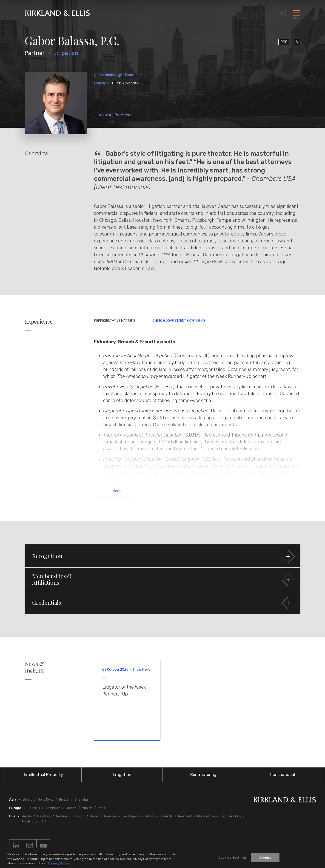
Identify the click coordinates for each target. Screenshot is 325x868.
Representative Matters (115, 321)
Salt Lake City (231, 816)
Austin (27, 816)
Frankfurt (53, 808)
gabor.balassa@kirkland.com (118, 75)
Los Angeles (131, 816)
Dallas (94, 816)
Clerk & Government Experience (179, 321)
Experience (39, 321)
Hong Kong (46, 800)
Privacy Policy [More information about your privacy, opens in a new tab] (59, 864)
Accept (265, 858)
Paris (101, 808)
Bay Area (44, 816)
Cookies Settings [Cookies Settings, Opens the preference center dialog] (232, 858)
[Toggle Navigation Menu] (296, 14)
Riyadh (64, 800)
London (71, 808)
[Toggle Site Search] (284, 14)
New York (185, 816)
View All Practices (115, 115)
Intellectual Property (43, 775)
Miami (150, 816)
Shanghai (82, 800)
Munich (87, 808)
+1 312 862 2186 (125, 83)
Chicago (101, 83)
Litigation (66, 53)
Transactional (282, 775)
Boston (61, 816)
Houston (110, 816)
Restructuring (203, 775)
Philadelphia (206, 816)
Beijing (28, 800)
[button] (162, 556)
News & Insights (35, 667)
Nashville (166, 816)
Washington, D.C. (34, 821)
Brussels (34, 808)
